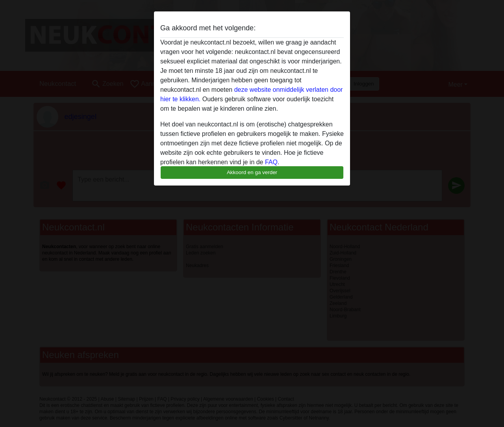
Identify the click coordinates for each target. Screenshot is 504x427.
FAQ (271, 162)
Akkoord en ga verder (252, 172)
